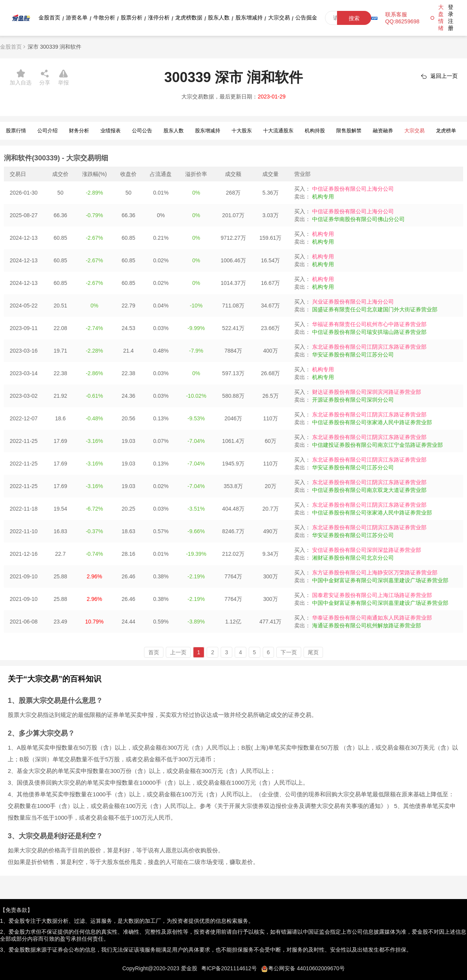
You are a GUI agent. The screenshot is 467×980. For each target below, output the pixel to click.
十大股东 (242, 131)
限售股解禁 (349, 131)
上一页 (178, 652)
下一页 (289, 652)
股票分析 (132, 18)
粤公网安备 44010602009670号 (306, 968)
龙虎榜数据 (189, 18)
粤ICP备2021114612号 (229, 968)
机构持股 (315, 131)
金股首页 (49, 18)
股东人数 (219, 18)
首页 (154, 652)
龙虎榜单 (446, 131)
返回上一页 (444, 76)
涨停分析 (159, 18)
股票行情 (16, 131)
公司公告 (142, 131)
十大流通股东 (278, 131)
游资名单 (77, 18)
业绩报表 (111, 131)
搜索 (354, 18)
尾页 (313, 652)
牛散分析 (104, 18)
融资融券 (383, 131)
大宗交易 (279, 18)
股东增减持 (249, 18)
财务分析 (79, 131)
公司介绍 (47, 131)
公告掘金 (306, 18)
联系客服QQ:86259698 (402, 18)
